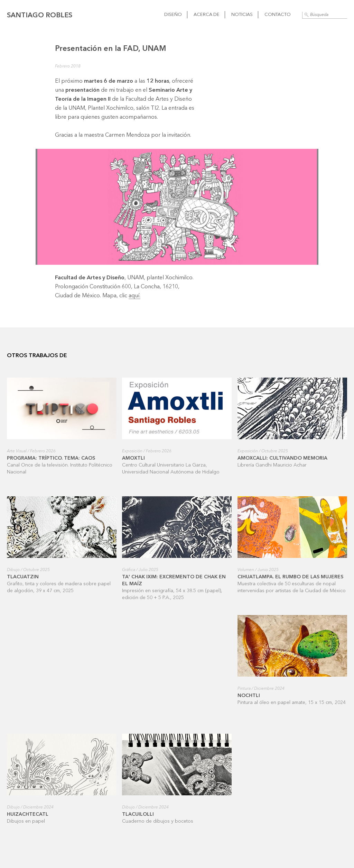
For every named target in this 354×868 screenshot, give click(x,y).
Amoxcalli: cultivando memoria (282, 458)
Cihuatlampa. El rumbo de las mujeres (290, 577)
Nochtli (249, 696)
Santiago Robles (40, 16)
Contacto (278, 15)
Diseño (173, 15)
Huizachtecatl (28, 814)
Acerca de (207, 15)
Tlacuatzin (23, 577)
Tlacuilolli (138, 814)
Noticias (242, 15)
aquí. (134, 296)
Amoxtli (133, 458)
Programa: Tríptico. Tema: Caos (51, 458)
